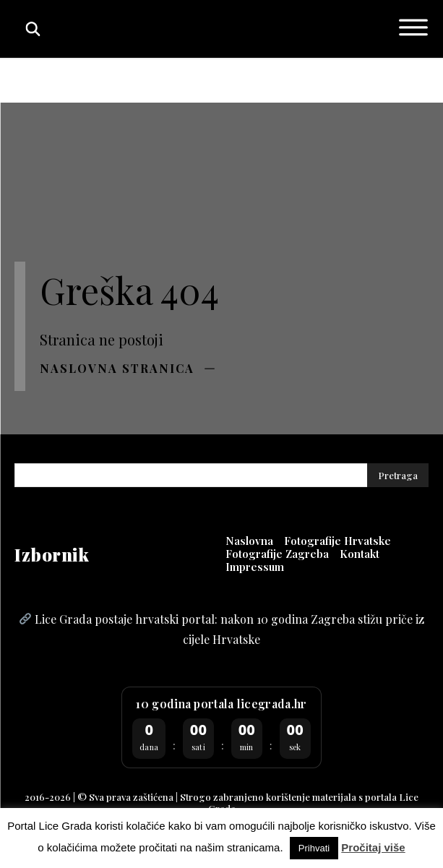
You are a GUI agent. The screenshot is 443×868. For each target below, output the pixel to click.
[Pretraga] (398, 475)
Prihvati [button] (314, 848)
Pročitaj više (373, 847)
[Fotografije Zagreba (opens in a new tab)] (277, 554)
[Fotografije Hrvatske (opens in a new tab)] (337, 541)
